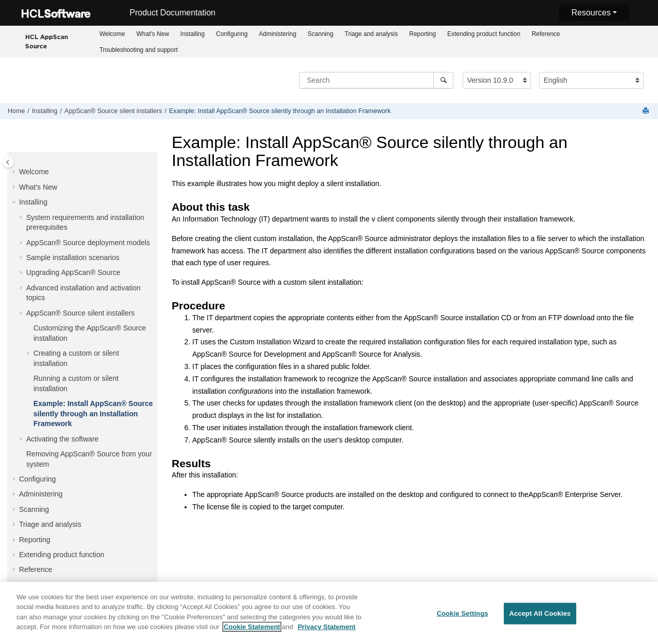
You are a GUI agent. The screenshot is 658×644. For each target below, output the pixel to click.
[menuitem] (112, 34)
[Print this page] (647, 111)
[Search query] (376, 80)
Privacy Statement (327, 632)
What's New (153, 34)
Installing (193, 34)
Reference (546, 34)
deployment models (88, 243)
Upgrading (73, 272)
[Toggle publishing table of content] (8, 162)
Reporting (423, 34)
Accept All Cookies (540, 618)
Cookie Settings (462, 618)
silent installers (113, 111)
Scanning (320, 34)
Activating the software (62, 439)
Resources (591, 13)
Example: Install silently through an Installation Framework (280, 111)
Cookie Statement (252, 632)
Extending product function (484, 34)
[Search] (443, 80)
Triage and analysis (371, 34)
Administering (278, 34)
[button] (15, 172)
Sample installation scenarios (73, 257)
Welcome (112, 34)
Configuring (232, 34)
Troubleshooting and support (138, 50)
